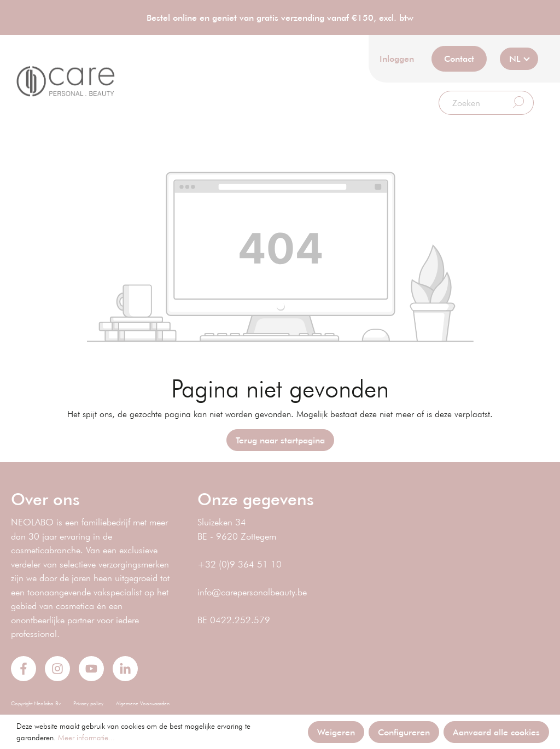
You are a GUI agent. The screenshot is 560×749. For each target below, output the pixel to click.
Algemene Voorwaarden (143, 703)
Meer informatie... (86, 738)
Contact (459, 58)
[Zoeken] (471, 103)
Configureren (404, 732)
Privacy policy (88, 703)
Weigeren (336, 732)
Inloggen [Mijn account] (397, 58)
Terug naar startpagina (280, 440)
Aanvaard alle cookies (496, 732)
